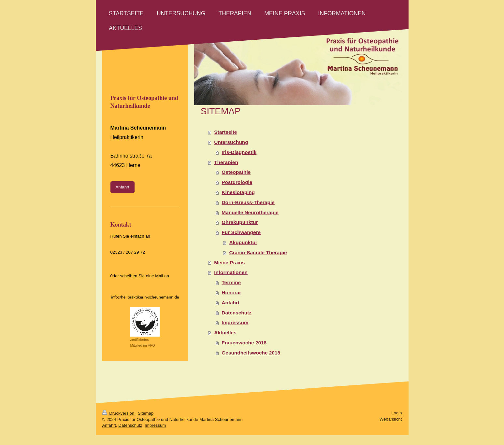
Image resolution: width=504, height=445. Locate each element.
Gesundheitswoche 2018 (251, 353)
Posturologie (237, 182)
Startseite (225, 132)
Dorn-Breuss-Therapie (248, 202)
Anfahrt (230, 303)
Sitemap (146, 413)
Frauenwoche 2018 (244, 343)
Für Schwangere (241, 232)
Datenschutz (237, 313)
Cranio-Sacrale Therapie (258, 252)
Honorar (231, 292)
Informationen (231, 272)
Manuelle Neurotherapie (250, 212)
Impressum (235, 322)
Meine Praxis (229, 263)
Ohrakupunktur (240, 222)
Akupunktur (243, 242)
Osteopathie (236, 172)
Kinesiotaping (238, 192)
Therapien (226, 162)
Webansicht (391, 419)
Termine (231, 282)
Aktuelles (225, 333)
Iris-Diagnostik (239, 152)
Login (396, 413)
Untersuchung (231, 142)
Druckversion (119, 413)
